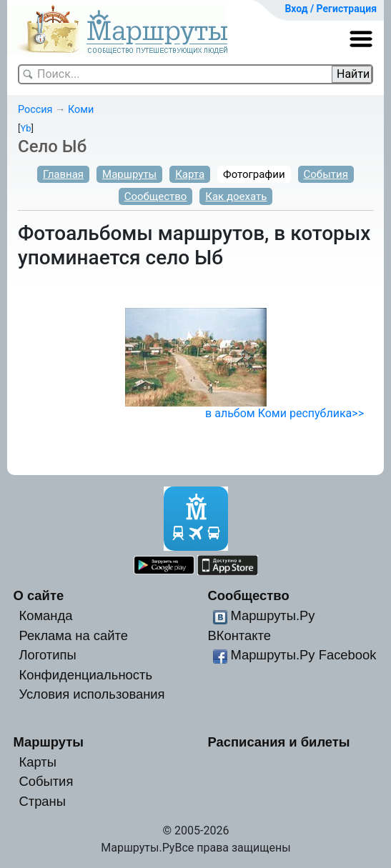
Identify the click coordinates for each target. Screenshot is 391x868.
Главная (63, 174)
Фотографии (254, 174)
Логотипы (47, 655)
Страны (42, 801)
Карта (190, 174)
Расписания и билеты (278, 742)
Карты (37, 762)
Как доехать (236, 196)
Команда (45, 615)
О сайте (39, 595)
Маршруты (129, 174)
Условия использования (91, 694)
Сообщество (156, 196)
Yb (25, 128)
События (326, 174)
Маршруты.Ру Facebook (303, 655)
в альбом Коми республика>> (284, 413)
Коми (81, 110)
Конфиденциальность (85, 675)
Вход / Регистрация (331, 9)
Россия (35, 110)
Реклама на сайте (73, 635)
